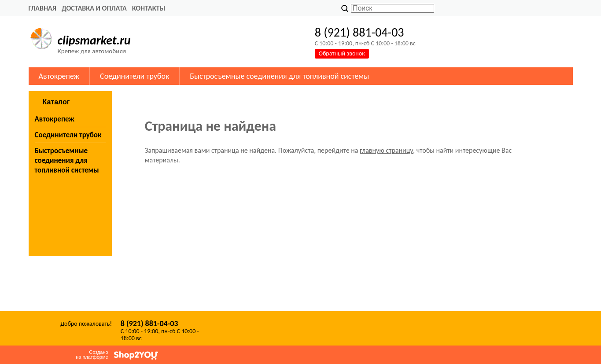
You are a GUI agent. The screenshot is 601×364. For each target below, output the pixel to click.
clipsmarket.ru (94, 40)
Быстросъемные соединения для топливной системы (279, 76)
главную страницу (386, 150)
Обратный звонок (342, 53)
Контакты (149, 8)
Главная (42, 8)
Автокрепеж (59, 76)
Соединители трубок (135, 76)
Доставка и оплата (94, 8)
